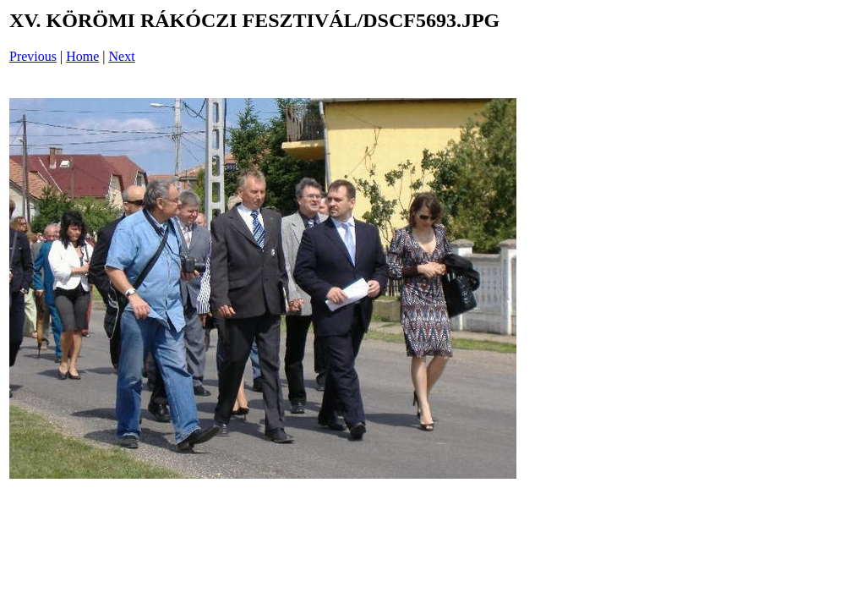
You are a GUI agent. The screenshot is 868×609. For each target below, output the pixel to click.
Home (82, 56)
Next (122, 56)
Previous (33, 56)
